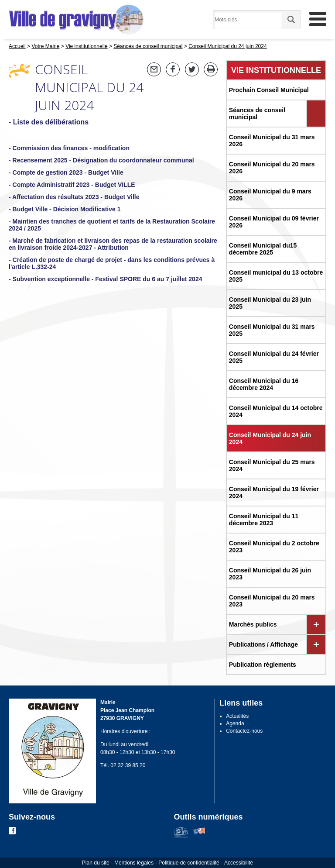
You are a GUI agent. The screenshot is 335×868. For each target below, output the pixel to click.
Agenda (235, 723)
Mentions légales (134, 863)
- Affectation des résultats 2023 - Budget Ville (74, 197)
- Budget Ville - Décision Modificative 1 (65, 209)
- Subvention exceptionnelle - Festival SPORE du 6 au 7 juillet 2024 (105, 279)
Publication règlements (263, 665)
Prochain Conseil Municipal (269, 90)
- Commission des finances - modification (69, 148)
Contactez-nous (244, 731)
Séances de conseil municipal (257, 114)
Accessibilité (239, 863)
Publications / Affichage (263, 644)
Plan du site (96, 863)
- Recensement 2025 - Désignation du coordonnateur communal (101, 160)
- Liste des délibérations (49, 122)
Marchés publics (253, 624)
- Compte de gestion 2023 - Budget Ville (66, 172)
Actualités (237, 716)
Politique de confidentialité (189, 863)
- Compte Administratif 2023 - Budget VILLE (72, 185)
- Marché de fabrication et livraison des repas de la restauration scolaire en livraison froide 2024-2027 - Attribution (113, 244)
